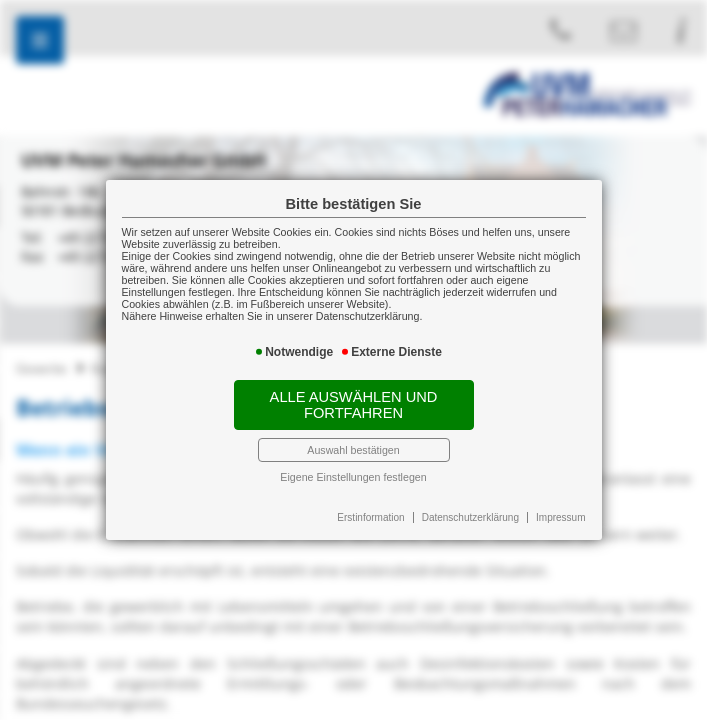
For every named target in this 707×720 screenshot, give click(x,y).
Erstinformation (370, 517)
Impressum (560, 517)
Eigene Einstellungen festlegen (353, 477)
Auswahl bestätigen (353, 450)
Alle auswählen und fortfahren (354, 405)
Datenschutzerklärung (470, 517)
